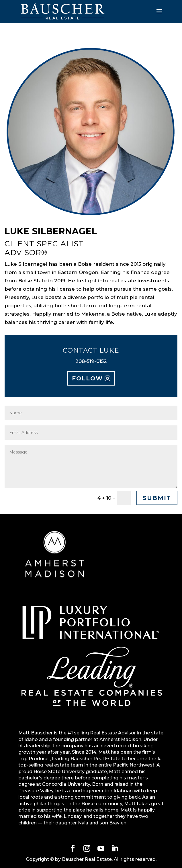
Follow (87, 378)
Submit (157, 498)
